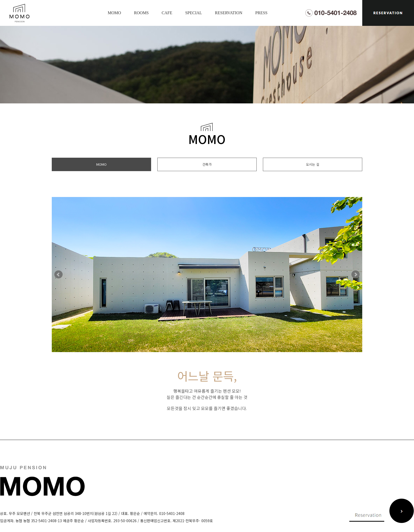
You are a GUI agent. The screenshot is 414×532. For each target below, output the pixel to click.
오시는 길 (313, 164)
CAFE (167, 13)
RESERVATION (229, 13)
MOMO (114, 13)
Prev (58, 275)
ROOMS (141, 13)
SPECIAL (194, 13)
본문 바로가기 (0, 0)
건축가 (207, 164)
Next (356, 275)
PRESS (261, 13)
